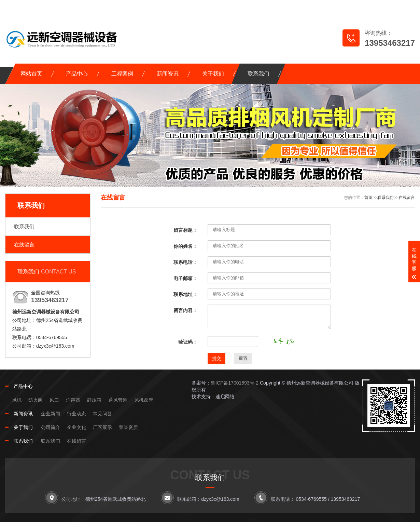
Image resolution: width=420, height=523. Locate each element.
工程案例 (122, 74)
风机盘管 (144, 400)
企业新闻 (51, 414)
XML (404, 7)
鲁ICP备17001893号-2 (235, 383)
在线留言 (310, 7)
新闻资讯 (168, 74)
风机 (17, 400)
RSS (383, 7)
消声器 (73, 400)
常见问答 (102, 414)
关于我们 (213, 74)
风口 (54, 400)
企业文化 (76, 427)
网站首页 (31, 74)
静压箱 (94, 400)
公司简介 (51, 427)
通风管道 (118, 400)
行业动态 (76, 414)
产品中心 (77, 74)
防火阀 (36, 400)
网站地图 (348, 7)
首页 (368, 198)
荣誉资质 (128, 427)
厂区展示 (102, 427)
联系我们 (258, 74)
